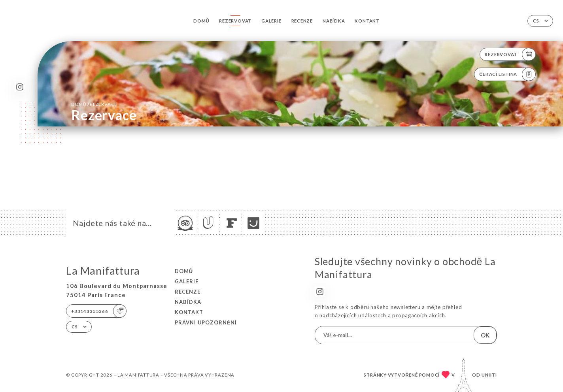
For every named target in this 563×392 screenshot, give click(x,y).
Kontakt (367, 21)
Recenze (302, 21)
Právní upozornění (206, 322)
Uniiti (489, 375)
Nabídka (334, 21)
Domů (201, 21)
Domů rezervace (94, 104)
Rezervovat (235, 21)
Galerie (271, 21)
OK (485, 335)
